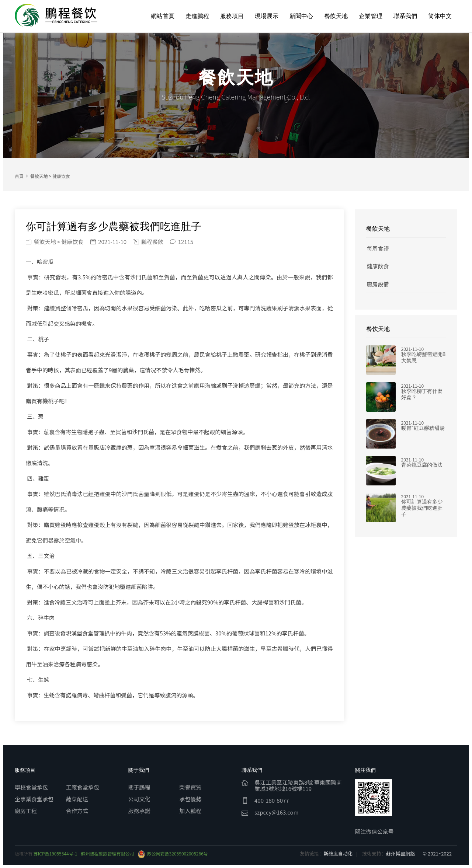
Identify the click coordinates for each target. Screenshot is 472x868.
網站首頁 (163, 16)
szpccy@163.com (277, 812)
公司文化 (139, 799)
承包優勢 (190, 799)
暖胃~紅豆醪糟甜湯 (423, 428)
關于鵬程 (139, 787)
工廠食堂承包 (83, 787)
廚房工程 (26, 811)
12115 (182, 242)
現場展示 (267, 16)
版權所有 (24, 853)
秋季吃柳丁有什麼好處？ (422, 394)
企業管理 (371, 16)
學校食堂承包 (31, 787)
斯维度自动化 (338, 853)
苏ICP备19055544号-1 (55, 853)
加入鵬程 (190, 811)
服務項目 (232, 16)
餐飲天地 (336, 16)
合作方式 (77, 811)
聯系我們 (405, 16)
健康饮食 (61, 176)
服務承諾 (139, 811)
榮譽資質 (190, 787)
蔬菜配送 (77, 799)
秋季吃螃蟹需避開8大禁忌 (424, 358)
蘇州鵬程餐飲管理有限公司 (108, 853)
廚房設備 (378, 284)
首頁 (19, 176)
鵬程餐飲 (148, 242)
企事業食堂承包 (34, 799)
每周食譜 (378, 248)
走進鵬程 (197, 16)
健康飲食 (378, 266)
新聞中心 (301, 16)
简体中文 (440, 16)
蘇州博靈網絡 (400, 853)
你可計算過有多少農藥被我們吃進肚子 (422, 508)
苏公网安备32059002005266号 (173, 853)
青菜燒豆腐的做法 (422, 465)
